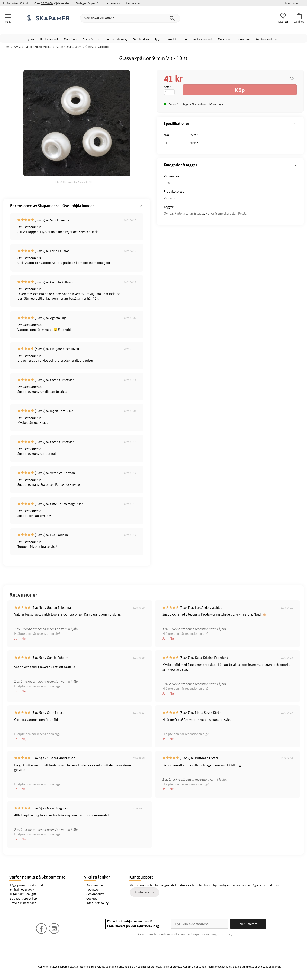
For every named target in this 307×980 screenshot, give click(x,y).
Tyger (158, 39)
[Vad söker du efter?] (130, 18)
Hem (6, 47)
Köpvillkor (93, 890)
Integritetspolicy (97, 903)
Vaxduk (172, 39)
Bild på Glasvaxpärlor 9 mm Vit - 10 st (75, 182)
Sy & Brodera (141, 39)
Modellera (224, 39)
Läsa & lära (243, 39)
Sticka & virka (91, 39)
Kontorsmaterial (202, 39)
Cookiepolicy (95, 894)
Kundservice (95, 885)
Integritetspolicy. (221, 934)
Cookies (92, 899)
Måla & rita (71, 39)
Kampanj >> (133, 3)
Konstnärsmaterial (266, 39)
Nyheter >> (113, 3)
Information (292, 3)
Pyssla (30, 39)
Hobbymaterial (49, 39)
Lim (185, 39)
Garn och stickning (116, 39)
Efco (167, 183)
